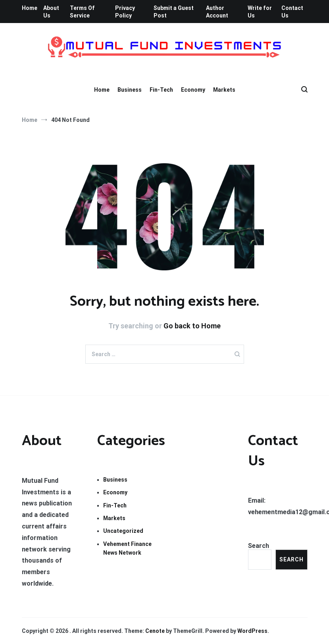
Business (130, 90)
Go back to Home (192, 326)
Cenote (155, 631)
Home (30, 8)
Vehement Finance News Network (127, 548)
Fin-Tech (161, 90)
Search (259, 546)
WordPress (252, 631)
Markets (224, 90)
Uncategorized (123, 531)
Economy (193, 90)
